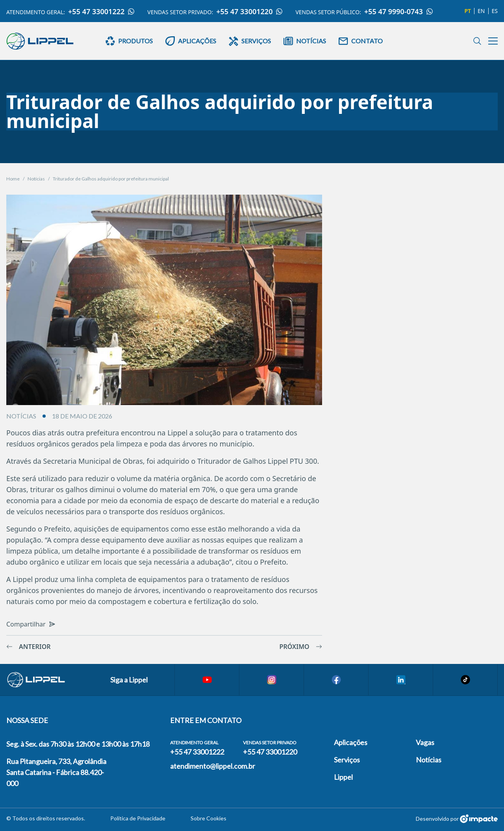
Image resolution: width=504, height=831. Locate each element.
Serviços (347, 760)
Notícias (36, 179)
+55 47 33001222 (101, 11)
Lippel (343, 777)
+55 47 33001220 (249, 11)
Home (13, 179)
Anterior (29, 647)
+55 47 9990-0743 (399, 11)
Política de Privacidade (138, 818)
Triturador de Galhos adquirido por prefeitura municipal (111, 179)
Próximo (301, 647)
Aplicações (351, 742)
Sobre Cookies (208, 818)
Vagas (425, 742)
